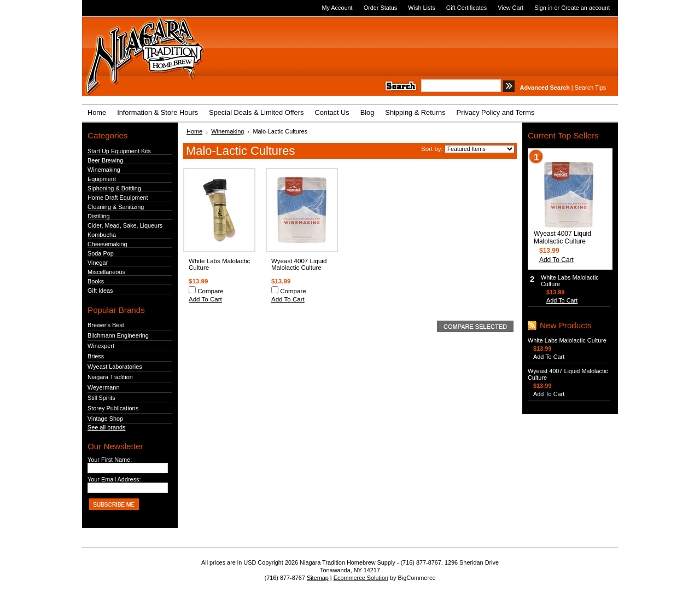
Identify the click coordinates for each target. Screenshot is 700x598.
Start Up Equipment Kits (119, 151)
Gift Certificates (466, 8)
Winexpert (101, 346)
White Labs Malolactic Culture (567, 340)
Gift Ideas (100, 291)
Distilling (99, 216)
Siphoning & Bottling (114, 188)
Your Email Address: (114, 479)
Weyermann (103, 387)
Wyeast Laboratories (115, 367)
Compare (211, 291)
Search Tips (590, 88)
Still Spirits (101, 398)
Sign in (543, 8)
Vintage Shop (105, 419)
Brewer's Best (106, 325)
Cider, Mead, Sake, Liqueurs (125, 225)
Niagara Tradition (110, 377)
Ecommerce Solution (361, 578)
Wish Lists (422, 8)
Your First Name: (110, 460)
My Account (337, 8)
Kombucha (102, 235)
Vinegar (98, 263)
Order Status (381, 8)
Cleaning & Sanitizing (116, 207)
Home (194, 131)
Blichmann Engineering (118, 335)
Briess (96, 356)
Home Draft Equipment (118, 198)
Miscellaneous (106, 272)
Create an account (585, 8)
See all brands (107, 427)
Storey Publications (113, 408)
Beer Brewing (105, 160)
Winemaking (104, 170)
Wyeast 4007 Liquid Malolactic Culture (299, 264)
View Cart (511, 8)
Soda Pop (101, 253)
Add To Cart (205, 299)
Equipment (102, 179)
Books (96, 281)
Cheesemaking (107, 244)
